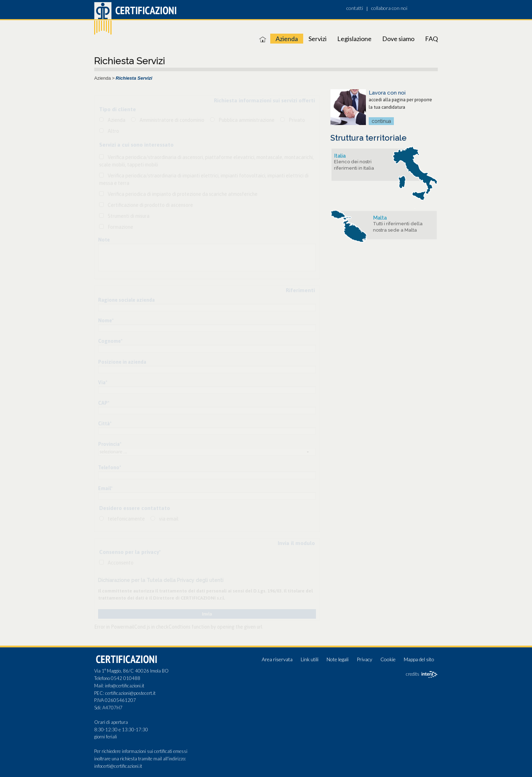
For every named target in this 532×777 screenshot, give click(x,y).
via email (169, 519)
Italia (340, 156)
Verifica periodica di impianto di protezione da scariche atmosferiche (183, 194)
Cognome (110, 341)
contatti (355, 8)
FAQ (431, 39)
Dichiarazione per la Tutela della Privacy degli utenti (161, 580)
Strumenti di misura (129, 216)
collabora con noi (389, 8)
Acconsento (121, 563)
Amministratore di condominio (172, 120)
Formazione (120, 227)
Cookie (388, 659)
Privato (297, 120)
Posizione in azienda (122, 362)
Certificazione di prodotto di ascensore (150, 205)
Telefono (110, 467)
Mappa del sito (419, 659)
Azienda (287, 39)
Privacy (364, 659)
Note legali (338, 659)
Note (104, 240)
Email (105, 488)
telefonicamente (126, 519)
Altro (113, 131)
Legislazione (354, 39)
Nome (106, 321)
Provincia (110, 444)
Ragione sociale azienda (126, 300)
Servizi (318, 39)
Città (105, 424)
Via (103, 382)
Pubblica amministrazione (247, 120)
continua (381, 121)
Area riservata (277, 659)
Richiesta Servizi (134, 78)
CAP (104, 403)
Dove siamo (398, 39)
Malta (380, 218)
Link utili (310, 659)
